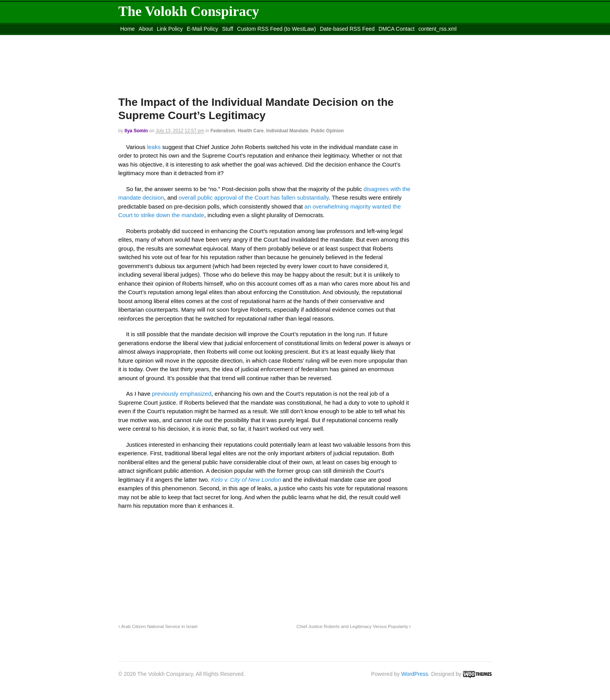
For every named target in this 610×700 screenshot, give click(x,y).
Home (127, 29)
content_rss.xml (438, 29)
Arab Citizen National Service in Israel (158, 626)
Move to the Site (161, 39)
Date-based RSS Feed (347, 29)
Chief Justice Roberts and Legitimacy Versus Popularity (354, 626)
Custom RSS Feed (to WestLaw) (276, 29)
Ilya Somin (136, 131)
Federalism (223, 131)
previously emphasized (182, 394)
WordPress (415, 674)
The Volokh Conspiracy (189, 11)
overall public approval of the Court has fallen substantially (254, 197)
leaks (155, 147)
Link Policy (170, 29)
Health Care (251, 131)
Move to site (231, 39)
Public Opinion (327, 131)
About (146, 29)
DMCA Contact (397, 29)
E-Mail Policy (202, 29)
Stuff (228, 29)
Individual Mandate (287, 131)
